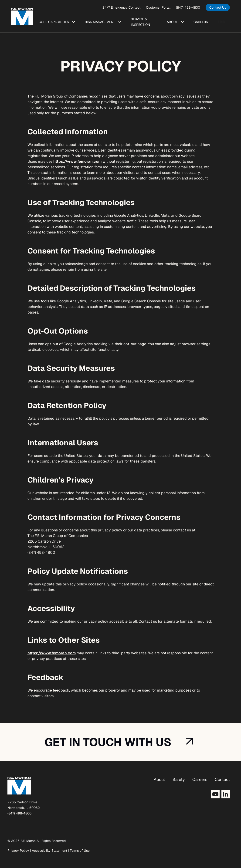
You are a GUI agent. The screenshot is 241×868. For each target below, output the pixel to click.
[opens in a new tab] (218, 7)
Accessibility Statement (49, 851)
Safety (179, 779)
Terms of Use (80, 851)
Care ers (201, 22)
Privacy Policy (18, 851)
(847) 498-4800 (188, 7)
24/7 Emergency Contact (121, 7)
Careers (200, 779)
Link (222, 22)
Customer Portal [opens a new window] (158, 7)
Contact (222, 779)
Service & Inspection (140, 22)
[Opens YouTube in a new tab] (215, 794)
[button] (56, 22)
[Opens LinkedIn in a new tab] (226, 794)
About (159, 779)
